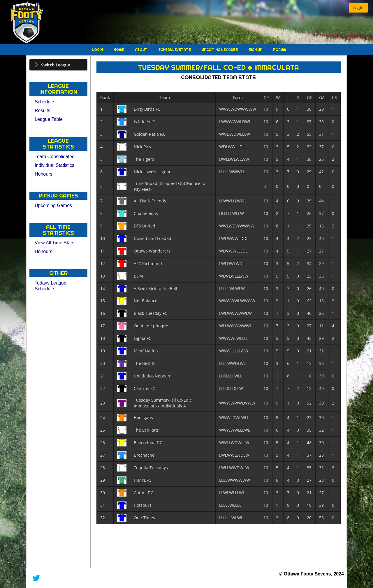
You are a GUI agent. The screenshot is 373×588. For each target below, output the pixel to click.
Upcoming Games (53, 205)
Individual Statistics (54, 165)
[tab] (58, 65)
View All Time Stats (54, 243)
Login (98, 50)
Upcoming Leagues (220, 50)
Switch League (56, 65)
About (142, 50)
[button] (358, 8)
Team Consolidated (55, 157)
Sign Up (256, 50)
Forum (279, 50)
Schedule (44, 102)
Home (119, 50)
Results (42, 111)
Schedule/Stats (175, 50)
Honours (43, 174)
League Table (49, 119)
